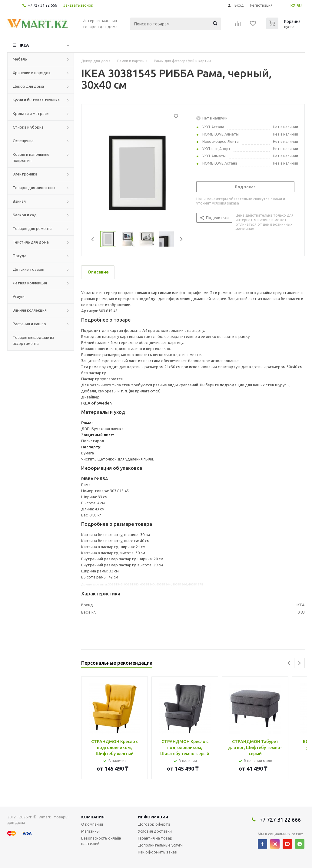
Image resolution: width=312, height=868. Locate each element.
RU (299, 5)
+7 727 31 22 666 (42, 5)
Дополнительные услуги (160, 845)
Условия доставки (155, 831)
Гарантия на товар (155, 838)
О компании (92, 824)
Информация (153, 817)
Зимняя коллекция (30, 310)
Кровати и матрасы (31, 113)
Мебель (20, 59)
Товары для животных (34, 188)
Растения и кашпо (29, 324)
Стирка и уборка (28, 127)
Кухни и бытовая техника (36, 100)
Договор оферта (154, 824)
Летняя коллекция (30, 283)
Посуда (20, 256)
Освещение (23, 141)
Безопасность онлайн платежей (101, 841)
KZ (293, 5)
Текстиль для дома (31, 242)
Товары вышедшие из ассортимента (33, 340)
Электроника (25, 174)
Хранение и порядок (32, 73)
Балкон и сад (25, 215)
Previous (93, 239)
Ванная (19, 201)
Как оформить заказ (157, 852)
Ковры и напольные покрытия (31, 157)
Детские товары (28, 269)
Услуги (19, 296)
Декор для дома (28, 86)
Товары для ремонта (33, 228)
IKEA (24, 45)
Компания (93, 817)
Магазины (90, 831)
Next (181, 239)
